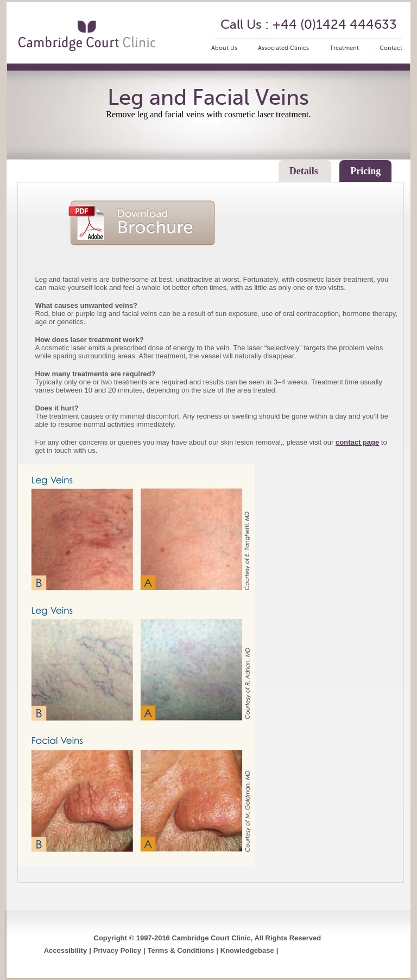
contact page (357, 442)
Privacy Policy (117, 950)
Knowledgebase (247, 950)
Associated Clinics (283, 48)
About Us (224, 48)
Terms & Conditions (181, 950)
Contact (391, 48)
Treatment (344, 48)
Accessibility (66, 950)
